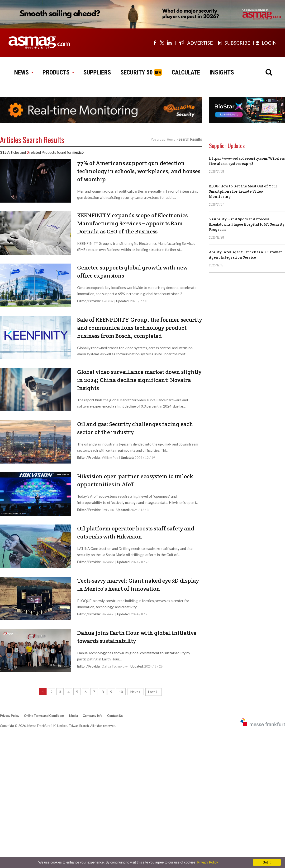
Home (171, 139)
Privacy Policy (10, 716)
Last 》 (154, 692)
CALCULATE (186, 72)
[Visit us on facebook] (155, 43)
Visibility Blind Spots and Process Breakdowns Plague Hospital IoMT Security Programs (247, 224)
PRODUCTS (58, 72)
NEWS (24, 72)
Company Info (93, 716)
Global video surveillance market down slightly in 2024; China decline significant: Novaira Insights (139, 380)
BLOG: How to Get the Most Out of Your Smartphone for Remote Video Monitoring (243, 191)
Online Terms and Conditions (44, 716)
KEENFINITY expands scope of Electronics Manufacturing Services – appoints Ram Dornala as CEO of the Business (132, 223)
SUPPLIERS (97, 72)
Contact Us (115, 716)
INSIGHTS (222, 72)
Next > (135, 692)
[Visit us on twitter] (162, 43)
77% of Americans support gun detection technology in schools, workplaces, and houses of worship (139, 171)
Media (74, 716)
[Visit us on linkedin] (169, 43)
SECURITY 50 (137, 72)
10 (121, 692)
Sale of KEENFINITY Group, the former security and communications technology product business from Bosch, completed (140, 328)
